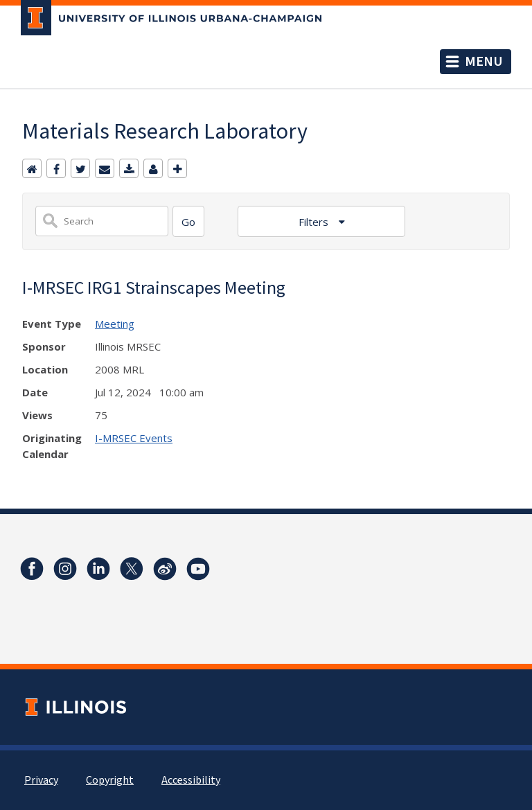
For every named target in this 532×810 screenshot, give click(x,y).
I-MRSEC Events (134, 438)
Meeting (115, 324)
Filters (315, 222)
